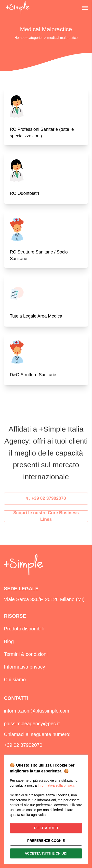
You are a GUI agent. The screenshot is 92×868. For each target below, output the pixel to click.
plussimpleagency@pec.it (32, 724)
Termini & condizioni (26, 654)
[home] (24, 565)
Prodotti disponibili (24, 629)
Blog (9, 641)
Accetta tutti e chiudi (46, 853)
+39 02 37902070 (46, 500)
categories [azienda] (36, 38)
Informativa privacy (25, 667)
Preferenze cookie (46, 841)
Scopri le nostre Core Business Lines (46, 518)
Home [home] (20, 38)
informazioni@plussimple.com (37, 711)
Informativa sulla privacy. (57, 785)
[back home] (18, 8)
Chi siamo (15, 680)
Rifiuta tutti (46, 828)
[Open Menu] (85, 8)
